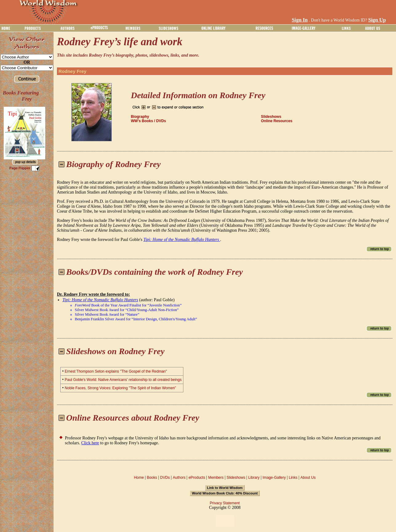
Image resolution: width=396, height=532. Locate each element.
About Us (308, 478)
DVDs (165, 478)
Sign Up (377, 20)
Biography (140, 117)
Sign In (300, 20)
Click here (90, 443)
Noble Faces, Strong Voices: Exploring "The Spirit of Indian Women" (120, 388)
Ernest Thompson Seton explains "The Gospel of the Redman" (116, 371)
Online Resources (277, 121)
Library (254, 478)
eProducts (197, 478)
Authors (179, 478)
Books (152, 478)
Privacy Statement (225, 503)
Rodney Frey (72, 71)
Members (216, 478)
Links (293, 478)
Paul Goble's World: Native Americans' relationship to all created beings (123, 380)
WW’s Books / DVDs (148, 121)
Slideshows (271, 117)
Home (139, 478)
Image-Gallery (274, 478)
